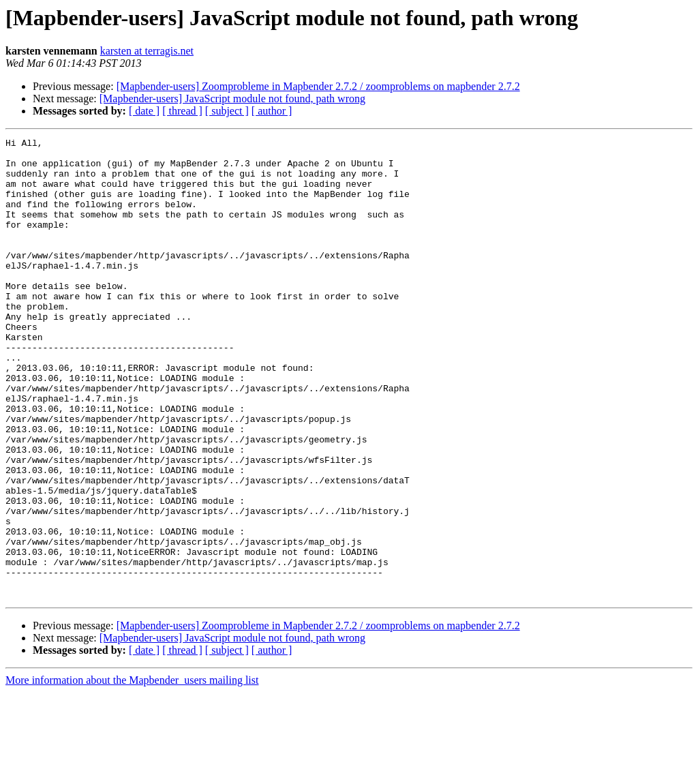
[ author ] (272, 111)
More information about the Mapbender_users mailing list (132, 772)
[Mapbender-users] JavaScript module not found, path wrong (232, 99)
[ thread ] (182, 111)
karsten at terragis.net (147, 51)
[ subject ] (227, 111)
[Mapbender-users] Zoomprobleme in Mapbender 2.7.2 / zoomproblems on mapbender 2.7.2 (318, 86)
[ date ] (144, 111)
